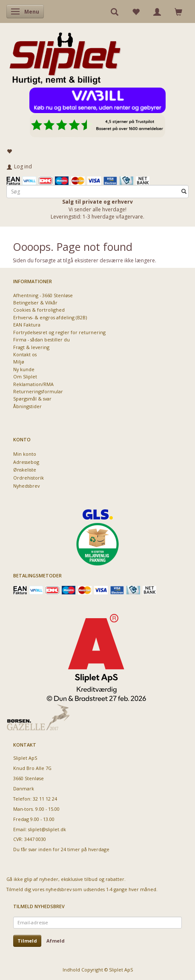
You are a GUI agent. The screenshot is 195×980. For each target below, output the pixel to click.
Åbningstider (27, 406)
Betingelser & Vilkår (35, 303)
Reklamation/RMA (33, 384)
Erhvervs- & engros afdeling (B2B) (50, 317)
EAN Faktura (27, 325)
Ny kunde (24, 369)
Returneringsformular (38, 391)
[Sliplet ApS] (65, 56)
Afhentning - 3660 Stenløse (43, 295)
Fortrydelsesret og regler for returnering (59, 332)
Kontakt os (25, 354)
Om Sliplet (25, 376)
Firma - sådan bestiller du (42, 339)
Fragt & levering (31, 347)
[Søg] (184, 192)
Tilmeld (27, 941)
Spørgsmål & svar (32, 399)
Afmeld (56, 941)
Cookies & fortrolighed (39, 310)
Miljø (19, 362)
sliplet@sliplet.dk (47, 829)
